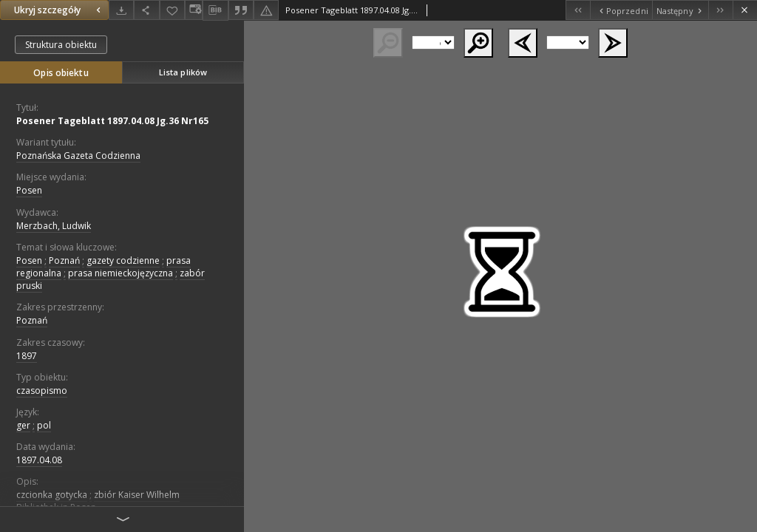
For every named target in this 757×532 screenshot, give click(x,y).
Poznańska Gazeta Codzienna (78, 156)
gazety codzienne (123, 260)
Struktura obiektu (61, 45)
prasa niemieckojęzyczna (120, 273)
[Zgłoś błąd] (266, 10)
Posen (29, 190)
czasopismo (42, 391)
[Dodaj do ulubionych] (172, 10)
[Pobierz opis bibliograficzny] (215, 10)
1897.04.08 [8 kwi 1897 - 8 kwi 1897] (39, 460)
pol (44, 425)
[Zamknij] (745, 10)
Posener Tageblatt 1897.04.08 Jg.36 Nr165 (112, 121)
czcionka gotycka (52, 495)
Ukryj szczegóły (59, 10)
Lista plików (183, 72)
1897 (27, 356)
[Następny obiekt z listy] (680, 10)
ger (23, 425)
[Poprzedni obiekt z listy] (621, 10)
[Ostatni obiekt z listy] (720, 10)
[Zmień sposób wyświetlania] (194, 10)
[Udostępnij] (146, 10)
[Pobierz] (121, 10)
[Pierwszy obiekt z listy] (578, 10)
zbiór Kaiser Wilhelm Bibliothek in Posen (98, 501)
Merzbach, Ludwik (54, 226)
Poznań (64, 260)
